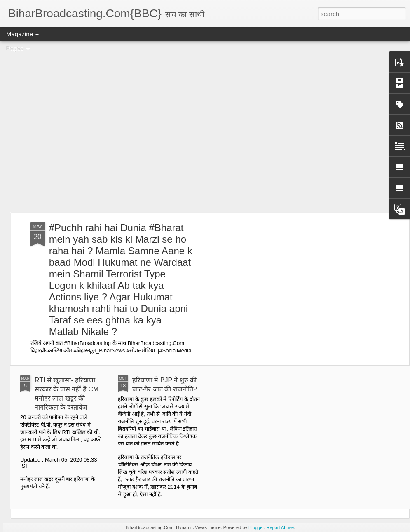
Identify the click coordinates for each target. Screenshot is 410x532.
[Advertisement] (77, 127)
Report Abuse (280, 527)
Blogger (256, 527)
